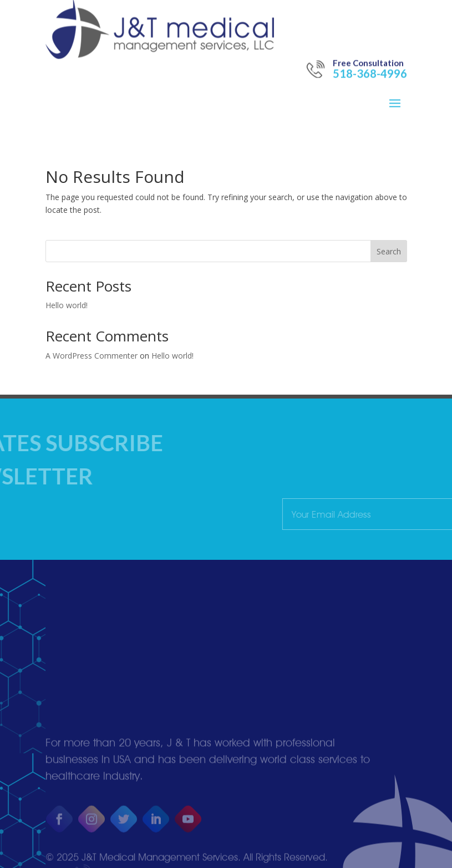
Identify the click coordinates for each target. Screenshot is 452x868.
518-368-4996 (370, 52)
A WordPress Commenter (92, 356)
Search (389, 251)
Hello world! (67, 305)
